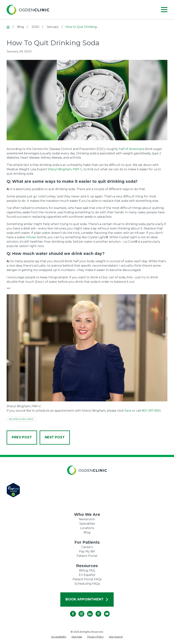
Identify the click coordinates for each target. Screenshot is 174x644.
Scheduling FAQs (87, 584)
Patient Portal (87, 556)
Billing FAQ (87, 570)
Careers (87, 547)
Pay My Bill (87, 551)
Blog (87, 532)
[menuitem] (59, 637)
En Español (87, 575)
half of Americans (131, 149)
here (128, 411)
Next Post (55, 437)
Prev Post (22, 437)
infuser (31, 237)
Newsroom (87, 519)
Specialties (87, 524)
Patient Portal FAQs (87, 579)
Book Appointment (87, 599)
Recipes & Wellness (21, 419)
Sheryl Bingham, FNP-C (65, 169)
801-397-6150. (152, 411)
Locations (87, 528)
